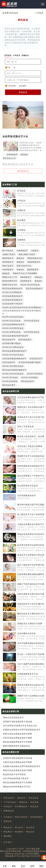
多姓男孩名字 (26, 281)
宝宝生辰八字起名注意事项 (30, 446)
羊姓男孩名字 (8, 270)
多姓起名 (38, 281)
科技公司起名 (21, 817)
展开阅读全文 (23, 171)
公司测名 (21, 230)
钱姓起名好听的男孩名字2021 (17, 787)
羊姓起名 (20, 270)
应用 (32, 866)
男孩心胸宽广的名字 (27, 254)
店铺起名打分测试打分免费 (30, 624)
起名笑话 (30, 827)
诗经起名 (21, 798)
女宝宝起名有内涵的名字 (12, 300)
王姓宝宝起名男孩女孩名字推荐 (18, 738)
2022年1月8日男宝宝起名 (13, 366)
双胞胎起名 (9, 811)
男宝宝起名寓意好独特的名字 (14, 351)
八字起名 (39, 13)
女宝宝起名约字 (9, 362)
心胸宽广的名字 (9, 254)
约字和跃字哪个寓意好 (12, 343)
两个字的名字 (8, 251)
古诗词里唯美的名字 (27, 496)
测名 (14, 866)
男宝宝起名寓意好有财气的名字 (15, 336)
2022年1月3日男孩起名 (12, 292)
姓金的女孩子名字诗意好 (14, 774)
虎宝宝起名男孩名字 (34, 289)
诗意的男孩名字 (34, 262)
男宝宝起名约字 (9, 340)
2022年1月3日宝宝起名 (30, 285)
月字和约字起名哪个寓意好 (30, 362)
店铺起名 (21, 210)
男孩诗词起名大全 (35, 258)
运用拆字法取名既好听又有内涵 (18, 722)
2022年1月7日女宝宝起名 (13, 355)
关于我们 (8, 842)
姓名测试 (21, 220)
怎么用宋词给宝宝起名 (28, 486)
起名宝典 (34, 802)
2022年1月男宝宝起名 (11, 332)
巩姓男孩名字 (8, 262)
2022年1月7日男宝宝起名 (13, 347)
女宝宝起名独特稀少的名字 (13, 324)
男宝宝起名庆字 (27, 381)
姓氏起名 (14, 13)
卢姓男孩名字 (22, 251)
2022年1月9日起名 (10, 378)
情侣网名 (19, 832)
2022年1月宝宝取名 (30, 378)
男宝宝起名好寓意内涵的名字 (14, 370)
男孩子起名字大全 (24, 266)
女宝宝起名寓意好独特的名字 (14, 359)
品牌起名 (8, 821)
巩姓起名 (20, 262)
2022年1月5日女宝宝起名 (13, 317)
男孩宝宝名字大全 (10, 285)
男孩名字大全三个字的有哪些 (25, 273)
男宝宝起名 (9, 798)
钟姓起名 (38, 277)
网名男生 (8, 832)
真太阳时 (21, 86)
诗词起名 (8, 806)
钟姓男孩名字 (26, 277)
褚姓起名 (20, 258)
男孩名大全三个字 (10, 277)
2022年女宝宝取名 (10, 381)
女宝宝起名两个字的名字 (12, 304)
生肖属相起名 (21, 806)
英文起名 (19, 827)
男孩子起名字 (8, 266)
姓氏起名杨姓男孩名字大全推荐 (18, 742)
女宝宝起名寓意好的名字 (12, 296)
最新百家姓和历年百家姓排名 (16, 746)
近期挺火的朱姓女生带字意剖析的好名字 (22, 730)
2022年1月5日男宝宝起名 (13, 328)
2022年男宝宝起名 (32, 332)
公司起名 (21, 201)
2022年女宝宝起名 (32, 321)
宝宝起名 (21, 191)
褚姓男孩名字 (8, 258)
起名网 (6, 13)
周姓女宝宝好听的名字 (13, 718)
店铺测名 (21, 240)
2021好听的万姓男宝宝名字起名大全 (20, 726)
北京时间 (10, 86)
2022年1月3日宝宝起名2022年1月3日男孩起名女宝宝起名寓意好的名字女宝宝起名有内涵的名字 (22, 308)
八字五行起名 (10, 802)
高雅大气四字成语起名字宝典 (31, 584)
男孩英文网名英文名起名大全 (31, 685)
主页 (5, 866)
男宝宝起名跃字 (25, 340)
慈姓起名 (6, 273)
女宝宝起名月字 (36, 359)
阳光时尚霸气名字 (10, 281)
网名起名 (8, 827)
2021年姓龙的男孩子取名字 (16, 778)
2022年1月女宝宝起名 (11, 321)
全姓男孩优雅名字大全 (15, 136)
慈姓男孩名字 (33, 270)
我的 (41, 866)
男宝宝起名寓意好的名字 (12, 289)
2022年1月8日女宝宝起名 (13, 374)
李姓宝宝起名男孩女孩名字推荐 (18, 734)
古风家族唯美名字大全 (28, 674)
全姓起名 (24, 155)
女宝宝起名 (33, 798)
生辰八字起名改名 (26, 426)
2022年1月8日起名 (35, 374)
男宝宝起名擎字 (9, 385)
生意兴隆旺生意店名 (27, 633)
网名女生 (30, 832)
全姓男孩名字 (12, 155)
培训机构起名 (37, 817)
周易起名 (23, 802)
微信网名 (8, 836)
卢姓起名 (35, 251)
